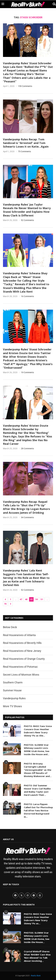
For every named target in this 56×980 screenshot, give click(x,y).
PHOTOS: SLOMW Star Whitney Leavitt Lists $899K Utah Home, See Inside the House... (37, 937)
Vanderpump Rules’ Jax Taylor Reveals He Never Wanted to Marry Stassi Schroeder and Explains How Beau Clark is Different (27, 210)
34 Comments (27, 517)
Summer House (12, 690)
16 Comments (27, 296)
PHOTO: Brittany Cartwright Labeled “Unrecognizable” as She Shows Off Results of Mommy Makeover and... (38, 770)
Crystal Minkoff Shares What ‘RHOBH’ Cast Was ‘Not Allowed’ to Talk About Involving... (37, 956)
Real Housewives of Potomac (20, 667)
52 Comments (27, 220)
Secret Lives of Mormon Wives (21, 675)
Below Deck (10, 627)
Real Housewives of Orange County (24, 659)
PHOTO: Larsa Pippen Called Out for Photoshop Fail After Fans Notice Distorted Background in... (38, 810)
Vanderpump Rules (14, 698)
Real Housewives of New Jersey (22, 651)
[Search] (53, 4)
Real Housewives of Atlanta (19, 635)
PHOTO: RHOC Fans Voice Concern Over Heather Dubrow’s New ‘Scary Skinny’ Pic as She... (38, 731)
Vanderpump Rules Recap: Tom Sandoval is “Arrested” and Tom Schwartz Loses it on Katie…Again (26, 143)
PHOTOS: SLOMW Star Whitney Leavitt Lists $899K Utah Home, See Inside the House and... (37, 750)
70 (5, 604)
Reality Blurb (36, 976)
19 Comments (27, 372)
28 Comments (27, 449)
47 (21, 599)
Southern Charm (13, 682)
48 (26, 599)
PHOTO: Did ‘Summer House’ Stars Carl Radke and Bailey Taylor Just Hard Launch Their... (37, 790)
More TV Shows (12, 706)
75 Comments (24, 151)
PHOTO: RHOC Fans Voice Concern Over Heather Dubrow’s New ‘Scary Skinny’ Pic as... (38, 919)
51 (42, 599)
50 (37, 599)
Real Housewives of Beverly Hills (22, 643)
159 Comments (25, 86)
